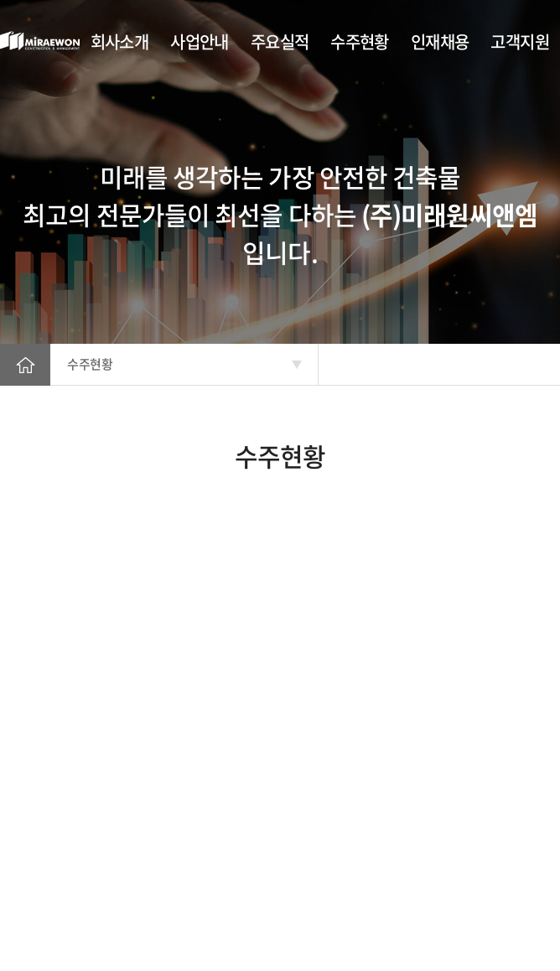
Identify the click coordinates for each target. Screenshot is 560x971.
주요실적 (280, 42)
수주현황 (360, 42)
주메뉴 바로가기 (0, 0)
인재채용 (440, 42)
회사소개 (120, 42)
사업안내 (200, 42)
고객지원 (520, 42)
